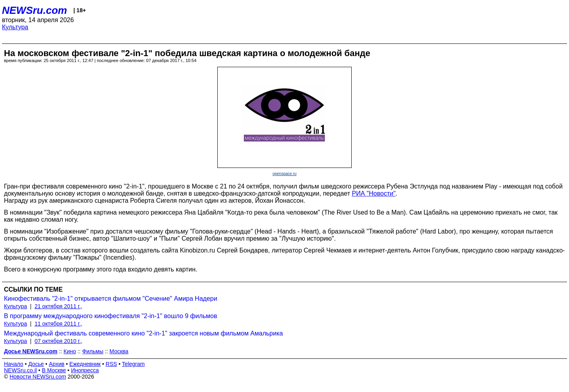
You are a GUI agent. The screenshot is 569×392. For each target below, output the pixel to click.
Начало (14, 364)
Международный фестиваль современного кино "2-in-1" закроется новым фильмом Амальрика (143, 333)
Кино (70, 351)
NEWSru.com (35, 10)
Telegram (134, 364)
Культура (15, 27)
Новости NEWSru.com (38, 377)
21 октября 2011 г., (58, 306)
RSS (111, 364)
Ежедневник (85, 364)
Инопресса (85, 370)
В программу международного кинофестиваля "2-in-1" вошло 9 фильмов (110, 316)
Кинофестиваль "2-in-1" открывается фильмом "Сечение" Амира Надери (111, 299)
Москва (119, 351)
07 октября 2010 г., (58, 341)
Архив (57, 364)
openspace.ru (285, 174)
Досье (36, 364)
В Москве (54, 370)
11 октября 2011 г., (58, 324)
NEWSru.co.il (20, 370)
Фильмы (93, 351)
